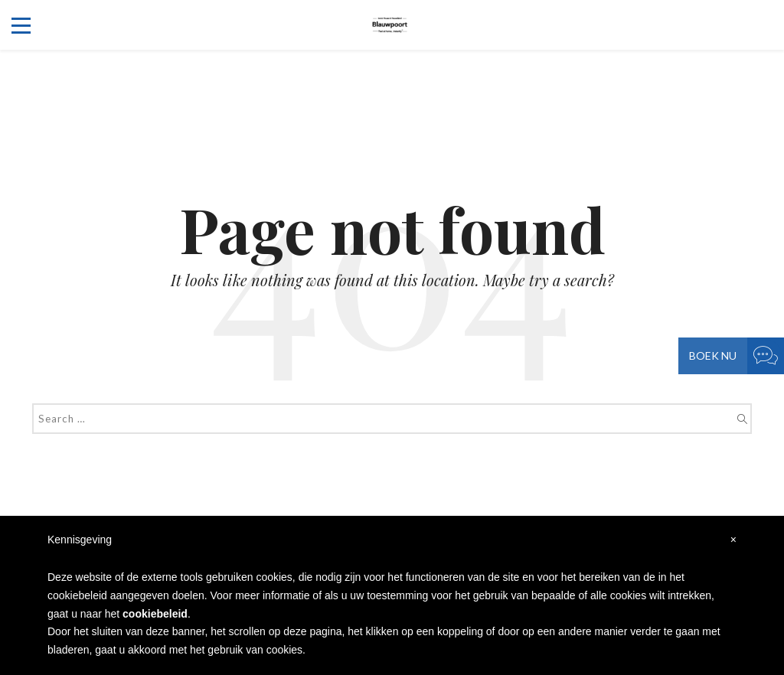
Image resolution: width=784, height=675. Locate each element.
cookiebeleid (155, 614)
